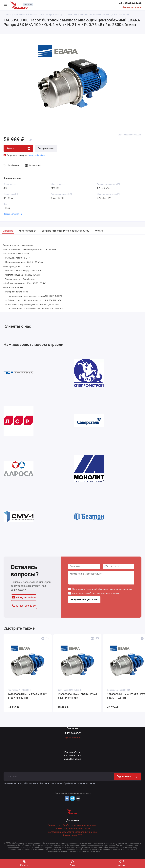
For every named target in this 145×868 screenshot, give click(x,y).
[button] (68, 549)
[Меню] (5, 5)
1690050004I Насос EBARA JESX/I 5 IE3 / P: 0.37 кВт (28, 697)
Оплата (99, 231)
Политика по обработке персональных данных (73, 825)
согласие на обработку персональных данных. (73, 783)
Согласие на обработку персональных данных (73, 832)
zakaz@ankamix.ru (24, 598)
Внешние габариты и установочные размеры (66, 231)
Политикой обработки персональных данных (109, 590)
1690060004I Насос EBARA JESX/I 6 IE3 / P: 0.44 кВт (77, 697)
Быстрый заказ (46, 148)
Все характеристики (13, 214)
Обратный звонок (73, 738)
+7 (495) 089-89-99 (24, 607)
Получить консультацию (84, 601)
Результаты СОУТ (73, 835)
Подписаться (127, 776)
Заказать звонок (132, 7)
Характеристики (27, 231)
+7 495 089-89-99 (130, 3)
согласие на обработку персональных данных (96, 594)
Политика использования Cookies (72, 829)
